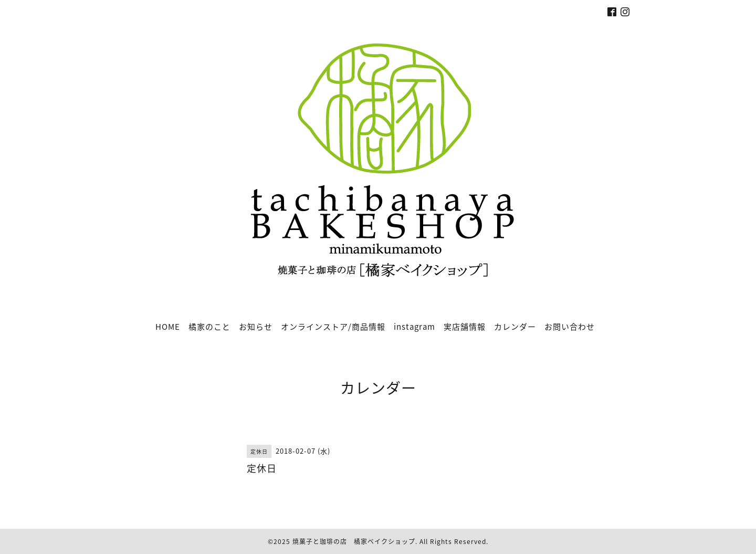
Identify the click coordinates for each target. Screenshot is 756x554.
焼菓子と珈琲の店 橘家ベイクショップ (354, 541)
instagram (414, 327)
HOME (168, 327)
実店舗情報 (465, 327)
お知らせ (256, 327)
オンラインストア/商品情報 (333, 327)
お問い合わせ (570, 327)
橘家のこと (209, 327)
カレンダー (515, 327)
